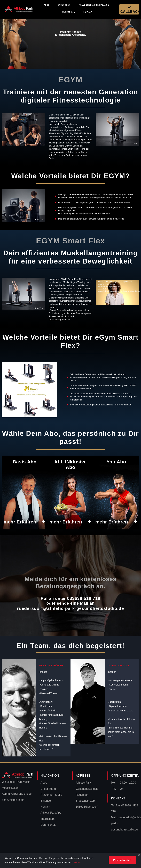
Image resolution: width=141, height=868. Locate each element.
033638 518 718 (84, 598)
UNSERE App (69, 12)
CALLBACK (129, 9)
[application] (117, 284)
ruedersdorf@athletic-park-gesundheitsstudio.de (70, 608)
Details (78, 862)
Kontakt (45, 806)
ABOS (47, 5)
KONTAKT (88, 12)
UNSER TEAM (64, 5)
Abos (44, 782)
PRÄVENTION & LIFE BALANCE (94, 5)
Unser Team (48, 788)
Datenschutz (48, 824)
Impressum (47, 818)
